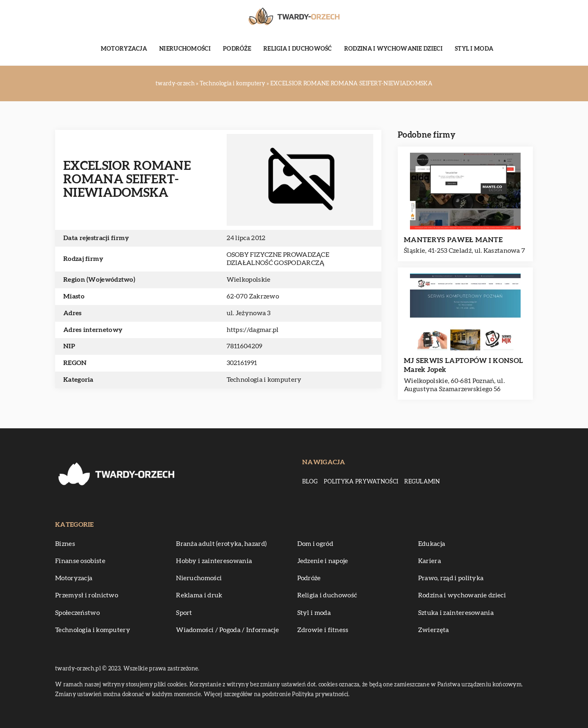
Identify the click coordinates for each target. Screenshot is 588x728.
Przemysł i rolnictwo (87, 595)
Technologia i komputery (264, 380)
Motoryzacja (124, 49)
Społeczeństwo (77, 613)
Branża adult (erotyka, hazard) (221, 544)
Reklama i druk (199, 595)
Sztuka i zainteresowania (456, 613)
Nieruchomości (185, 49)
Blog (310, 482)
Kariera (430, 561)
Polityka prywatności (361, 482)
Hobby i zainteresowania (214, 561)
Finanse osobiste (80, 561)
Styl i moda (474, 49)
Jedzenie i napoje (323, 561)
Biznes (65, 544)
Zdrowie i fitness (323, 630)
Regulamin (422, 482)
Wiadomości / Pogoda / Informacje (227, 630)
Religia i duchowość (298, 49)
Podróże (237, 49)
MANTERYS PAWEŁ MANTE (453, 240)
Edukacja (432, 544)
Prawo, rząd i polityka (451, 578)
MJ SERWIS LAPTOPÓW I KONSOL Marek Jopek (463, 365)
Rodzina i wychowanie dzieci (393, 49)
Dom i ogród (315, 544)
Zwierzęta (434, 630)
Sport (184, 613)
